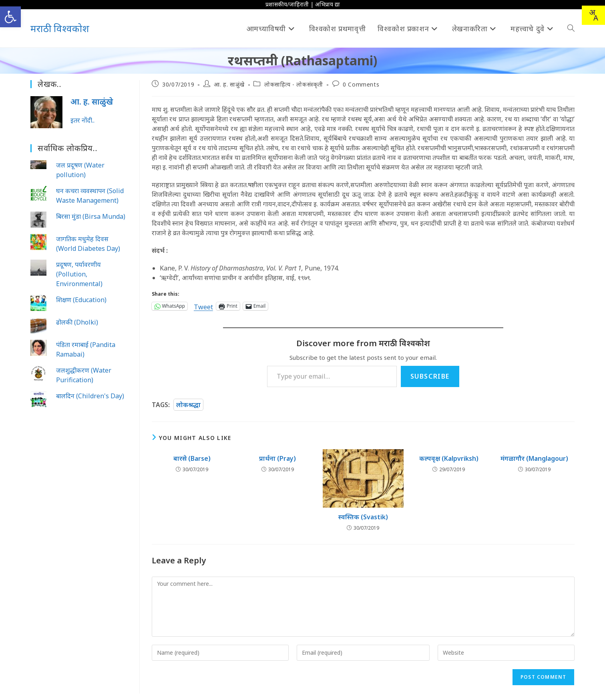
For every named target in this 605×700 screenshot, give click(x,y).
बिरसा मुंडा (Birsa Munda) (91, 216)
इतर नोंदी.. (82, 120)
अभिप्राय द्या (328, 4)
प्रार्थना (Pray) (277, 458)
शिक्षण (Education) (81, 300)
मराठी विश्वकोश (60, 28)
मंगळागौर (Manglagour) (534, 458)
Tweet (203, 306)
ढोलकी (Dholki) (77, 322)
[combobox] (593, 15)
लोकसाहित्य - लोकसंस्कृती (294, 84)
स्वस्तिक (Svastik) (363, 517)
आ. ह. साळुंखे (229, 84)
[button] (10, 17)
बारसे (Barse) (192, 458)
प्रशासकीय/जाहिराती (287, 4)
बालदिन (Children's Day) (90, 396)
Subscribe (430, 376)
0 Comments (361, 84)
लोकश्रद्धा (188, 405)
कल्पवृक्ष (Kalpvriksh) (449, 458)
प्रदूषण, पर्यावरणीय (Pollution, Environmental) (79, 274)
